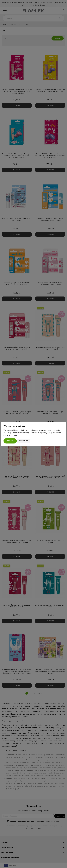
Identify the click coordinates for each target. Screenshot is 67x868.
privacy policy (47, 433)
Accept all (10, 441)
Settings (24, 441)
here (15, 435)
